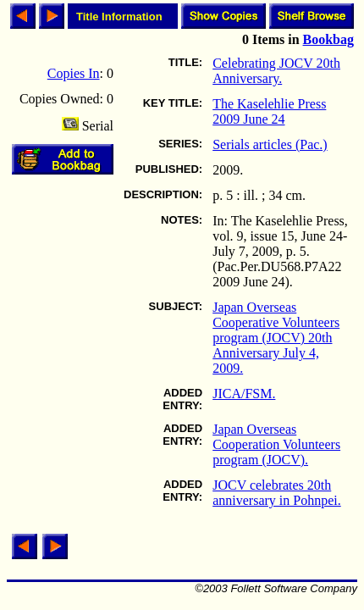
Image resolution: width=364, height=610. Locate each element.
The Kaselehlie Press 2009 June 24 (269, 111)
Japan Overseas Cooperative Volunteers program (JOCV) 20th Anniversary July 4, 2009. (276, 338)
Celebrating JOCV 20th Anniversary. (276, 71)
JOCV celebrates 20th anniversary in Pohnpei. (277, 493)
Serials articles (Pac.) (270, 144)
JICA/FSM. (244, 394)
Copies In (74, 73)
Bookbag (328, 39)
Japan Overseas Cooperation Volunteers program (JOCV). (276, 444)
